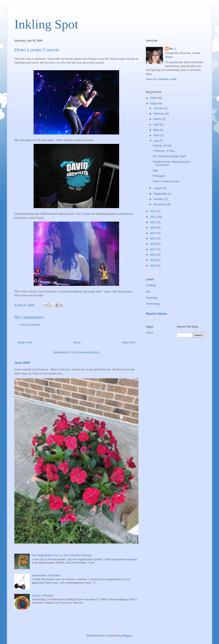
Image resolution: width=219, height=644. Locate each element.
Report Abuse (156, 314)
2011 (154, 217)
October (159, 199)
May (157, 130)
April (157, 124)
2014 (154, 233)
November (160, 204)
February (160, 114)
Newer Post (25, 342)
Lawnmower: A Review (46, 575)
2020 (154, 266)
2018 (154, 255)
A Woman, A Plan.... (165, 151)
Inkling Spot (46, 24)
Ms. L (173, 49)
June (157, 135)
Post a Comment (30, 325)
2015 (154, 238)
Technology (153, 304)
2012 (154, 222)
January (159, 108)
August (158, 188)
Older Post (129, 342)
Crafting (151, 285)
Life (148, 291)
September (161, 194)
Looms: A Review (43, 596)
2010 (154, 211)
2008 (154, 98)
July (156, 141)
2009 (154, 104)
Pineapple (159, 176)
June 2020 (22, 363)
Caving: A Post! (162, 145)
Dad (155, 171)
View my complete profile (161, 79)
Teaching (151, 298)
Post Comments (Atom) (85, 352)
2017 (154, 249)
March (158, 119)
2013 (154, 227)
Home (77, 342)
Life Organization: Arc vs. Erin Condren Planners (62, 555)
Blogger (127, 636)
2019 (154, 260)
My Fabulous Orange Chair (169, 156)
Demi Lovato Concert (166, 181)
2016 (154, 244)
